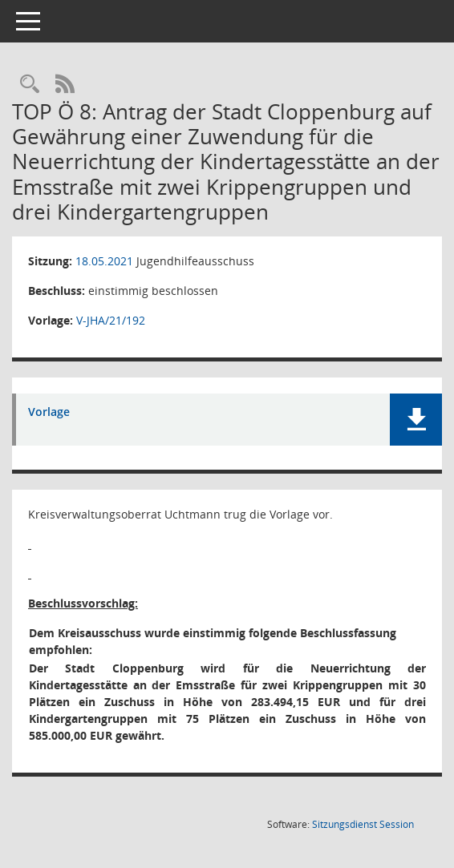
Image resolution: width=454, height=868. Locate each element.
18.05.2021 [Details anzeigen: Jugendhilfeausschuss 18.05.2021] (104, 261)
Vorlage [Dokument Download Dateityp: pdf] (49, 412)
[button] (416, 420)
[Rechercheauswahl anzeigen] (30, 85)
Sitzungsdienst (363, 824)
